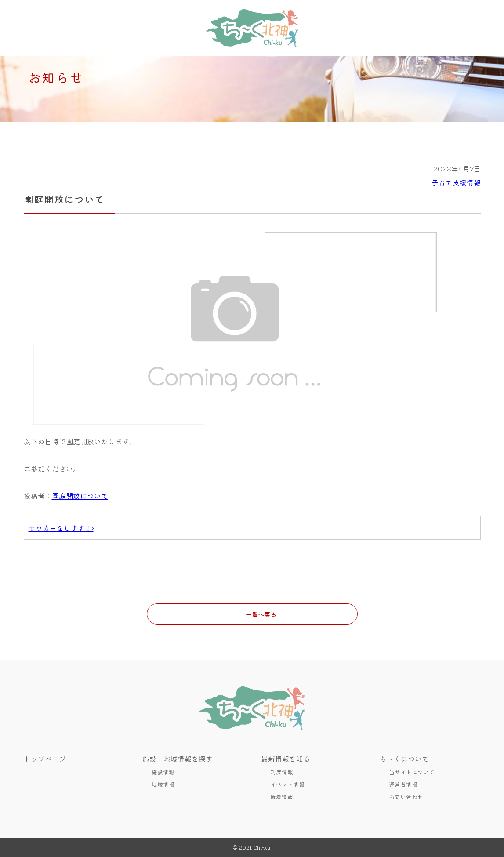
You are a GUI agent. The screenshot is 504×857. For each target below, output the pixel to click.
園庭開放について (80, 496)
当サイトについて (412, 772)
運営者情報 (403, 784)
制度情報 (282, 772)
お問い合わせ (406, 797)
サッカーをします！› (61, 528)
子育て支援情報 (456, 182)
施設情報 (163, 772)
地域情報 (163, 784)
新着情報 (282, 797)
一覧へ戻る (261, 614)
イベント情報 (287, 784)
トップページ (45, 759)
